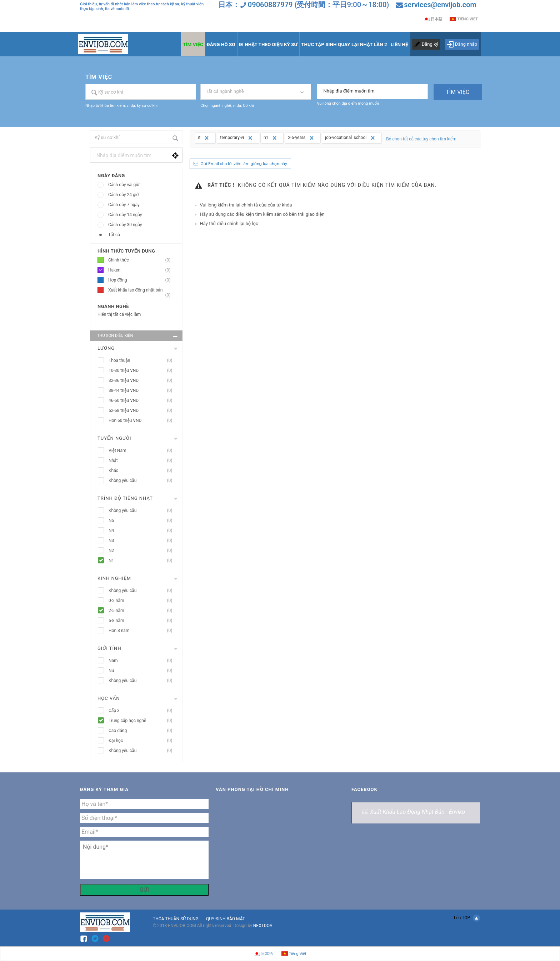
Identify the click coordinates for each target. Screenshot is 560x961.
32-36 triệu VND (143, 381)
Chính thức (142, 260)
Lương (106, 348)
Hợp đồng (142, 280)
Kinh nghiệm (114, 578)
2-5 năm (143, 611)
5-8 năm (143, 621)
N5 (143, 521)
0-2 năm (143, 601)
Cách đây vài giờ (124, 185)
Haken (142, 270)
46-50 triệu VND (143, 401)
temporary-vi (237, 138)
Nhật (143, 461)
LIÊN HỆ (399, 44)
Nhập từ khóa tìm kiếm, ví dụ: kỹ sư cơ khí (121, 106)
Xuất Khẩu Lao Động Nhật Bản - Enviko (417, 812)
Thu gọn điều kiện (138, 337)
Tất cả (114, 235)
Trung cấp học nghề (143, 721)
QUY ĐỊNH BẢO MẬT (226, 919)
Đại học (143, 741)
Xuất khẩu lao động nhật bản (142, 291)
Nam (143, 661)
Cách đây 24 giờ (123, 195)
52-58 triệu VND (143, 411)
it (204, 138)
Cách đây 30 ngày (125, 225)
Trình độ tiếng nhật (125, 498)
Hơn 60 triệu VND (143, 421)
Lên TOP (467, 918)
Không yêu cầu (143, 481)
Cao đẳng (143, 731)
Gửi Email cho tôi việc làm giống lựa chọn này (244, 164)
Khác (143, 471)
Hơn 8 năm (143, 631)
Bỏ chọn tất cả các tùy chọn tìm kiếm (421, 139)
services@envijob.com (440, 5)
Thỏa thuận (143, 361)
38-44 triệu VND (143, 391)
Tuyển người (114, 438)
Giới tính (109, 648)
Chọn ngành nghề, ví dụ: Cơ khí (227, 106)
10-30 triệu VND (143, 371)
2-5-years (302, 138)
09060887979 (270, 5)
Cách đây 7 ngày (124, 205)
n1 (271, 138)
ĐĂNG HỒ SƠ (221, 44)
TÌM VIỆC (193, 44)
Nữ (143, 671)
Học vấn (109, 698)
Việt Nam (143, 451)
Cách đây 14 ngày (125, 215)
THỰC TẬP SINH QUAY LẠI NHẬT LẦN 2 (344, 44)
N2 (143, 551)
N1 (143, 561)
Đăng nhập (462, 44)
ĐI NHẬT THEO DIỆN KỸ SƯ (268, 44)
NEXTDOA (263, 926)
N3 (143, 541)
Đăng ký (430, 44)
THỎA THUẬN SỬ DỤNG (176, 919)
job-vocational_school (351, 138)
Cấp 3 (143, 711)
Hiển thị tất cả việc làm (119, 314)
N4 (143, 531)
